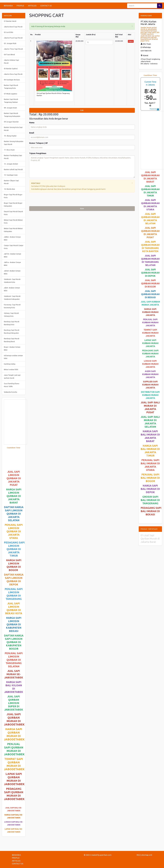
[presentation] (48, 200)
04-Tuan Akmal (9, 54)
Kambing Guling (10, 364)
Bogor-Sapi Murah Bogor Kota (13, 196)
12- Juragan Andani (11, 164)
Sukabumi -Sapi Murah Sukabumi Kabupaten (12, 298)
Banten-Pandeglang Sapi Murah (13, 157)
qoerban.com (106, 855)
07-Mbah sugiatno (11, 94)
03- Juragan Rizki (10, 43)
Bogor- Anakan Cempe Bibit (12, 348)
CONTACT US (46, 6)
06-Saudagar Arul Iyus (12, 80)
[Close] (132, 26)
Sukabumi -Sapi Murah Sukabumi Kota (12, 281)
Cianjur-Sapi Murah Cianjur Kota (14, 247)
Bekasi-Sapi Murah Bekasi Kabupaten (13, 230)
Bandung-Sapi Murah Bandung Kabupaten (12, 331)
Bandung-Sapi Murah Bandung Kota (12, 323)
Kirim (82, 209)
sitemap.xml (147, 855)
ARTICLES (32, 6)
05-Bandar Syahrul (11, 69)
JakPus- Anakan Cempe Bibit (12, 264)
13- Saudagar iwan (11, 175)
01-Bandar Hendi (10, 21)
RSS (138, 855)
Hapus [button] (131, 41)
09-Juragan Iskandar (11, 122)
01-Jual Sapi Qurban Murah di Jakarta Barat (150, 539)
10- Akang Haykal (10, 136)
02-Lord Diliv (9, 32)
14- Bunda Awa (9, 189)
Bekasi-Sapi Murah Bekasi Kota (13, 221)
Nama (32, 123)
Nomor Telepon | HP (38, 143)
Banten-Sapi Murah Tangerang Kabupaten (12, 115)
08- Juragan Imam (10, 108)
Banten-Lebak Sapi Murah (13, 169)
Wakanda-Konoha (10, 392)
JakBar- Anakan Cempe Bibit (12, 238)
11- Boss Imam (9, 150)
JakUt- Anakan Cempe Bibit (12, 289)
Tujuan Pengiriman (38, 153)
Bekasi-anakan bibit (11, 369)
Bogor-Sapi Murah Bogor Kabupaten (13, 204)
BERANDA (8, 6)
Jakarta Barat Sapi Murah (13, 27)
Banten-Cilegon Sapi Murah (11, 182)
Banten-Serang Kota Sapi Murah (13, 129)
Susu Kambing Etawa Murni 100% (12, 385)
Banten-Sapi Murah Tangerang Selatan (11, 101)
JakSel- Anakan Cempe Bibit (12, 272)
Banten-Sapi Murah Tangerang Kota (11, 87)
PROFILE (20, 6)
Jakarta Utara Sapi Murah (13, 74)
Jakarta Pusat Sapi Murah (13, 38)
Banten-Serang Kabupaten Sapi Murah (14, 143)
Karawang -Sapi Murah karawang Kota (12, 306)
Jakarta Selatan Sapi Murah (11, 61)
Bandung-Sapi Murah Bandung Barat (12, 340)
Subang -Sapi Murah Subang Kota (11, 315)
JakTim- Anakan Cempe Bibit (13, 255)
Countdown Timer (14, 448)
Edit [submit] (82, 110)
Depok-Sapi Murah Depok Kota (13, 213)
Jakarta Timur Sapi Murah (13, 49)
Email (32, 133)
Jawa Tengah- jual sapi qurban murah (12, 376)
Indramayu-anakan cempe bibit (13, 357)
